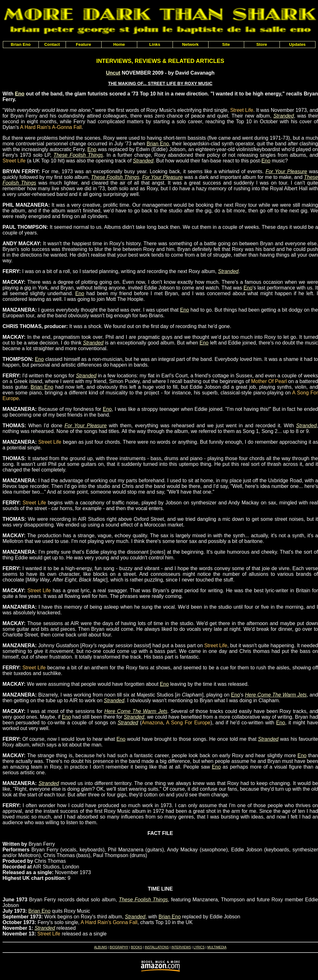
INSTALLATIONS (157, 947)
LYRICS (199, 947)
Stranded (283, 116)
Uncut (113, 73)
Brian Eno (158, 144)
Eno (20, 94)
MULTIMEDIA (217, 947)
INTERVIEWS (181, 947)
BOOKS (137, 947)
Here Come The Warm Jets (276, 695)
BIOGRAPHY (119, 947)
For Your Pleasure (286, 171)
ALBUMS (100, 947)
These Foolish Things (78, 155)
